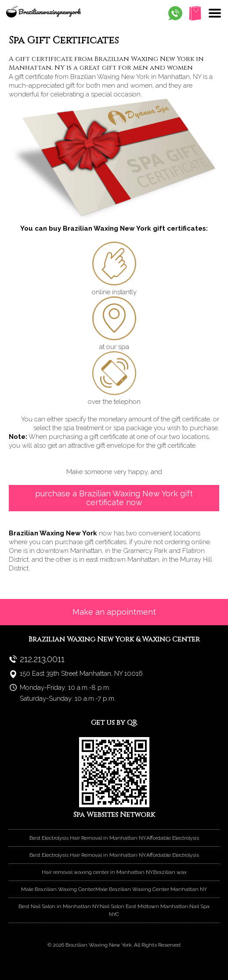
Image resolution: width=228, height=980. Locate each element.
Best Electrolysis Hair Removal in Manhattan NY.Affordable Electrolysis (114, 838)
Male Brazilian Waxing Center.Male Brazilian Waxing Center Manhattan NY (114, 889)
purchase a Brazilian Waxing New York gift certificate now (114, 498)
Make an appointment (114, 612)
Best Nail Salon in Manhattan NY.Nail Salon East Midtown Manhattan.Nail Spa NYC (114, 910)
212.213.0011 (42, 659)
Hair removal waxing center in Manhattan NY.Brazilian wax (114, 872)
